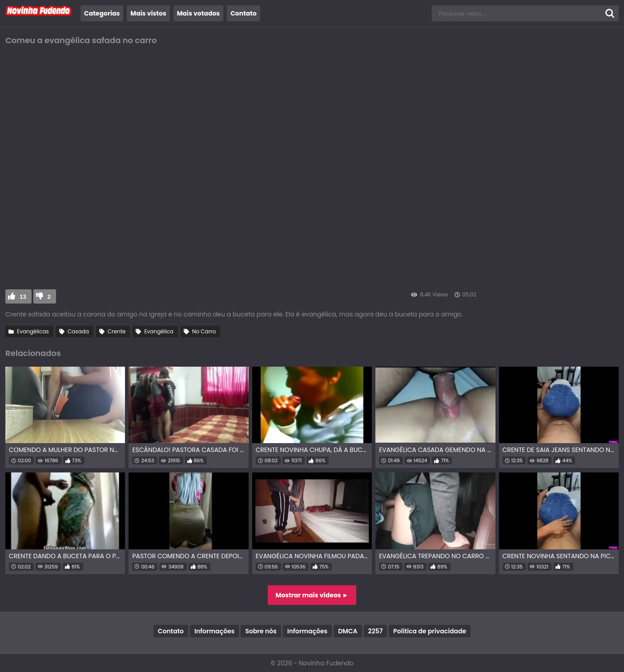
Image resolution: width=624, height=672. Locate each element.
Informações (214, 631)
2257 (376, 631)
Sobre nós (261, 631)
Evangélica (159, 331)
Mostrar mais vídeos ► (312, 595)
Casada (78, 331)
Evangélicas (33, 331)
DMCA (348, 631)
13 (23, 297)
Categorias (102, 13)
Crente (117, 331)
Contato (244, 13)
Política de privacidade (430, 631)
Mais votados (198, 13)
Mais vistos (148, 13)
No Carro (204, 331)
